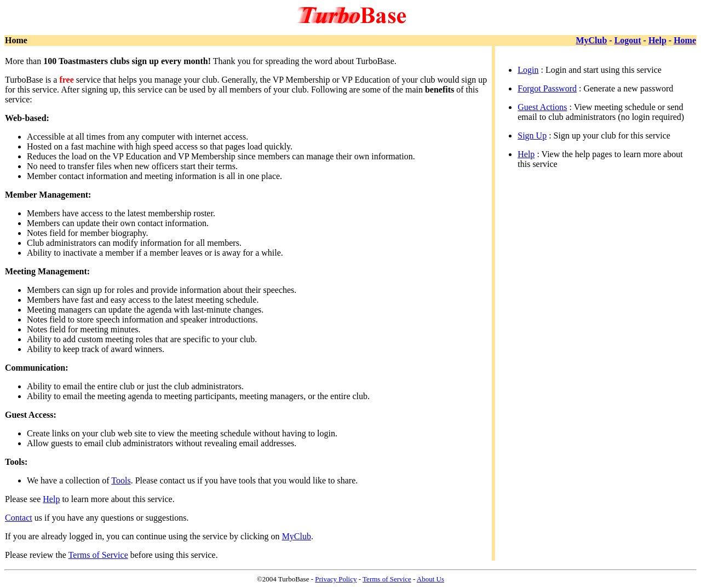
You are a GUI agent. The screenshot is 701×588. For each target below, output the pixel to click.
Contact (19, 518)
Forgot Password (547, 88)
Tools (121, 480)
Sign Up (532, 136)
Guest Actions (542, 107)
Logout (628, 40)
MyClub (591, 40)
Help (657, 40)
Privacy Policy (336, 579)
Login (528, 70)
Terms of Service (98, 555)
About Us (430, 579)
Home (685, 40)
